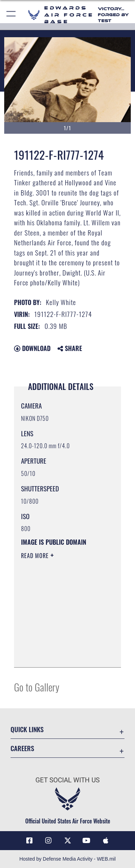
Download (32, 348)
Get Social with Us (67, 780)
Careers (22, 748)
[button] (11, 15)
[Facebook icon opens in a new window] (29, 841)
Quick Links (27, 729)
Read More (36, 556)
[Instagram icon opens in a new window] (48, 841)
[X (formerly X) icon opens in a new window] (68, 841)
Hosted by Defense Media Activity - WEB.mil (67, 859)
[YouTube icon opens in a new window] (87, 841)
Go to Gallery (37, 687)
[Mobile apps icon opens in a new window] (106, 841)
